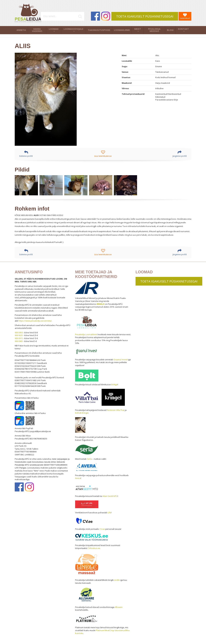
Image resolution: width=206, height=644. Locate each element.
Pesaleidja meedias (154, 30)
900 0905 (19, 341)
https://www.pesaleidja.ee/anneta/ (35, 321)
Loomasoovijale (73, 29)
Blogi (170, 30)
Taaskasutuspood (99, 30)
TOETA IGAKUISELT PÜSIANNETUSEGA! (145, 16)
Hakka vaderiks (37, 30)
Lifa (109, 513)
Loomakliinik (122, 30)
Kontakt (183, 29)
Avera (78, 478)
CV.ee (102, 529)
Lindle (117, 580)
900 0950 (19, 333)
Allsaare (119, 607)
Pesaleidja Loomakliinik (86, 334)
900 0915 (19, 338)
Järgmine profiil (180, 154)
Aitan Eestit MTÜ (110, 496)
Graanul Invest (121, 360)
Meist (138, 29)
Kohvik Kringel (82, 413)
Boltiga (114, 384)
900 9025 (19, 335)
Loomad (54, 29)
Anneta (21, 30)
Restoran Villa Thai (116, 410)
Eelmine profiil (26, 154)
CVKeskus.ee (94, 548)
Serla (89, 459)
